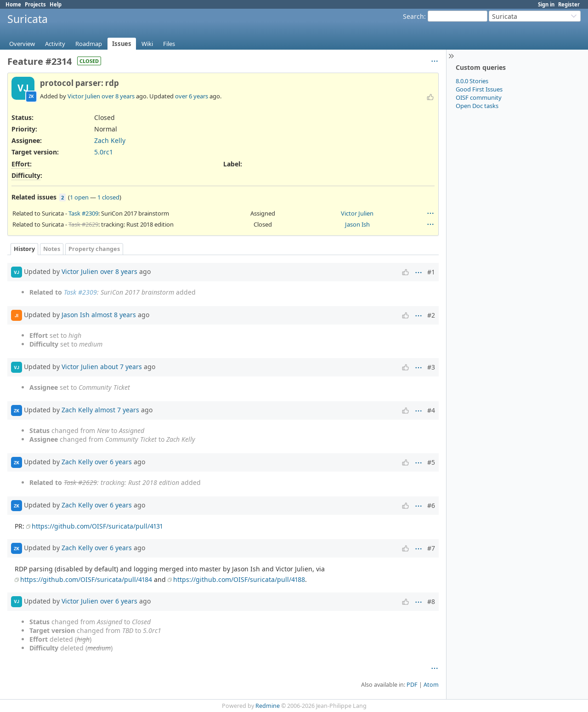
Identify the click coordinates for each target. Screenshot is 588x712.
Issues (122, 44)
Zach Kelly (110, 140)
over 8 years (118, 96)
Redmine (268, 706)
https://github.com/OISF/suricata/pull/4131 (97, 526)
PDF (412, 685)
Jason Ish (357, 224)
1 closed (108, 197)
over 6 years (192, 96)
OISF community (479, 97)
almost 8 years (114, 315)
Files (169, 44)
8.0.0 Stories (472, 81)
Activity (55, 44)
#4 (431, 410)
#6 (431, 505)
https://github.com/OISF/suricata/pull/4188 (239, 579)
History (24, 249)
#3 (431, 367)
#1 (431, 272)
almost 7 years (117, 410)
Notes (52, 249)
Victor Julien (84, 96)
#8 (431, 601)
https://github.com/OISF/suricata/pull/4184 (86, 579)
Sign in (546, 4)
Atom (431, 685)
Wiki (147, 44)
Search (413, 16)
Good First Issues (479, 89)
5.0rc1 (104, 152)
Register (569, 4)
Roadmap (89, 44)
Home (13, 4)
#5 (431, 462)
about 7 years (121, 367)
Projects (35, 4)
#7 (431, 548)
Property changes (94, 249)
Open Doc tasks (477, 106)
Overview (22, 44)
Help (56, 4)
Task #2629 (83, 224)
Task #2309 (83, 213)
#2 (431, 315)
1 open (79, 197)
